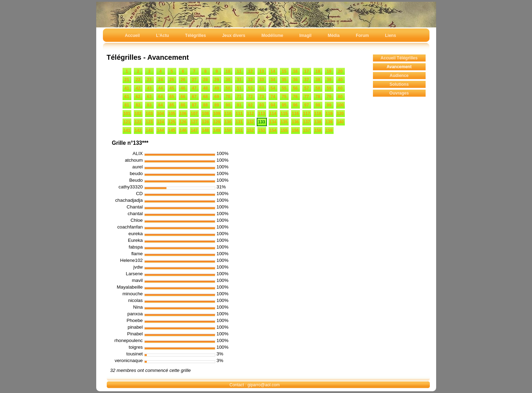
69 (216, 97)
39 (329, 80)
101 (127, 114)
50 (228, 88)
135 (284, 122)
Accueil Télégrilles (399, 58)
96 (295, 105)
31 (239, 80)
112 (250, 114)
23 (149, 80)
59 (329, 88)
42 (138, 88)
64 (160, 97)
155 (284, 130)
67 (194, 97)
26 (183, 80)
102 (138, 114)
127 (194, 122)
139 (329, 122)
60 (340, 88)
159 (329, 130)
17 (306, 71)
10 (228, 71)
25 (172, 80)
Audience (399, 76)
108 (205, 114)
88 (205, 105)
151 (239, 130)
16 (295, 71)
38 (318, 80)
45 (172, 88)
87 (194, 105)
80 (340, 97)
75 (284, 97)
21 (127, 80)
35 (284, 80)
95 (284, 105)
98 (318, 105)
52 (250, 88)
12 (250, 71)
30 (228, 80)
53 (261, 88)
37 (306, 80)
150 (228, 130)
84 (160, 105)
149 (217, 130)
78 (318, 97)
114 (273, 114)
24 (160, 80)
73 (261, 97)
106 (183, 114)
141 (127, 130)
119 (329, 114)
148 (205, 130)
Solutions (399, 84)
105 (172, 114)
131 (239, 122)
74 (273, 97)
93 (261, 105)
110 (228, 114)
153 (262, 130)
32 (250, 80)
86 (183, 105)
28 (205, 80)
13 (261, 71)
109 (217, 114)
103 (149, 114)
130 (228, 122)
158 (318, 130)
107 (194, 114)
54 (273, 88)
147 (194, 130)
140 (340, 122)
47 (194, 88)
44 (160, 88)
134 (273, 122)
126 (183, 122)
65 (172, 97)
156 (295, 130)
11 (239, 71)
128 (205, 122)
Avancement (399, 67)
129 (217, 122)
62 (138, 97)
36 (295, 80)
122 (138, 122)
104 (160, 114)
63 (149, 97)
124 (160, 122)
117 (307, 114)
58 (318, 88)
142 (138, 130)
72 (250, 97)
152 (250, 130)
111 (239, 114)
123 (149, 122)
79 (329, 97)
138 (318, 122)
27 (194, 80)
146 (183, 130)
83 (149, 105)
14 (273, 71)
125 (172, 122)
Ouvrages (399, 93)
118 (318, 114)
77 (306, 97)
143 (149, 130)
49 (216, 88)
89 (216, 105)
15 (284, 71)
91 (239, 105)
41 (127, 88)
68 (205, 97)
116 (295, 114)
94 (273, 105)
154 (273, 130)
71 (239, 97)
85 (172, 105)
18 (318, 71)
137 (307, 122)
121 (127, 122)
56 (295, 88)
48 (205, 88)
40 (340, 80)
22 (138, 80)
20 (340, 71)
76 (295, 97)
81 (127, 105)
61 (127, 97)
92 (250, 105)
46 (183, 88)
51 (239, 88)
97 (306, 105)
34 (273, 80)
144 (160, 130)
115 (284, 114)
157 (307, 130)
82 (138, 105)
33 (261, 80)
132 (250, 122)
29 (216, 80)
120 (340, 114)
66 (183, 97)
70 (228, 97)
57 (306, 88)
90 (228, 105)
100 (340, 105)
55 (284, 88)
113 (262, 114)
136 (295, 122)
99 (329, 105)
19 (329, 71)
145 (172, 130)
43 (149, 88)
